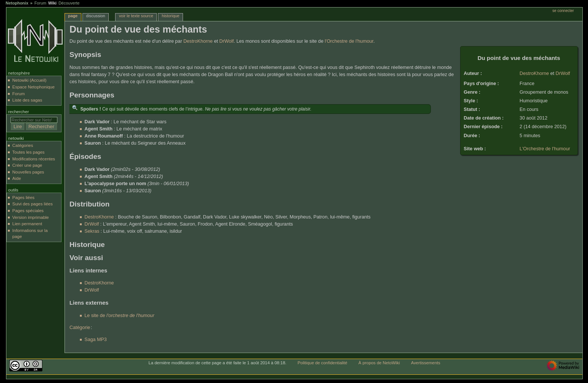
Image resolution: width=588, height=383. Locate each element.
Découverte (69, 3)
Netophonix (17, 3)
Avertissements (426, 363)
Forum (40, 3)
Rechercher (19, 112)
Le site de (119, 316)
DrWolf (563, 73)
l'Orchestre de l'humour (349, 41)
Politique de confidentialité (322, 363)
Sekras (92, 231)
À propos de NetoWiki (379, 363)
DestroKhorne (534, 73)
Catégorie (80, 328)
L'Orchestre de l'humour (545, 149)
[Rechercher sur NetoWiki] (34, 120)
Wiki (52, 3)
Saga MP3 (95, 340)
